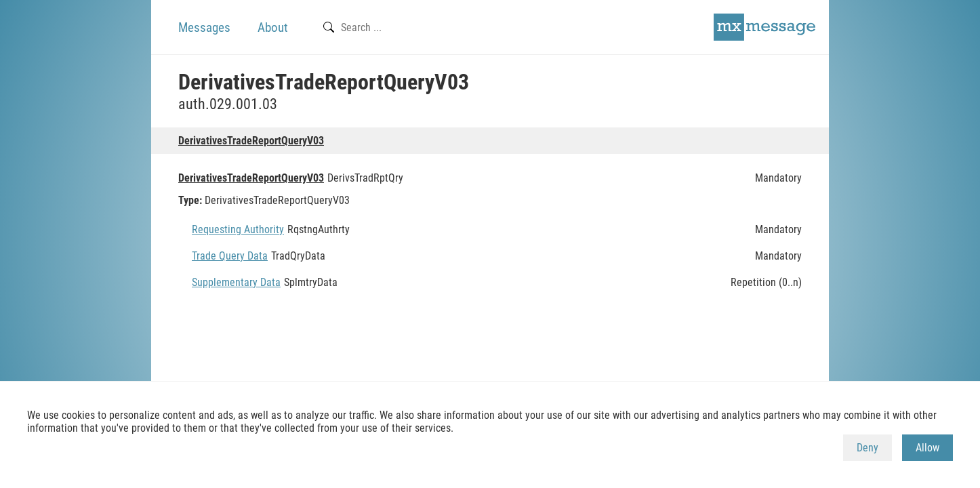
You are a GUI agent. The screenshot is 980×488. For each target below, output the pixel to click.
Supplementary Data (236, 282)
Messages (204, 27)
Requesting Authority (238, 229)
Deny (867, 448)
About (273, 27)
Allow (927, 448)
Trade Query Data (230, 256)
